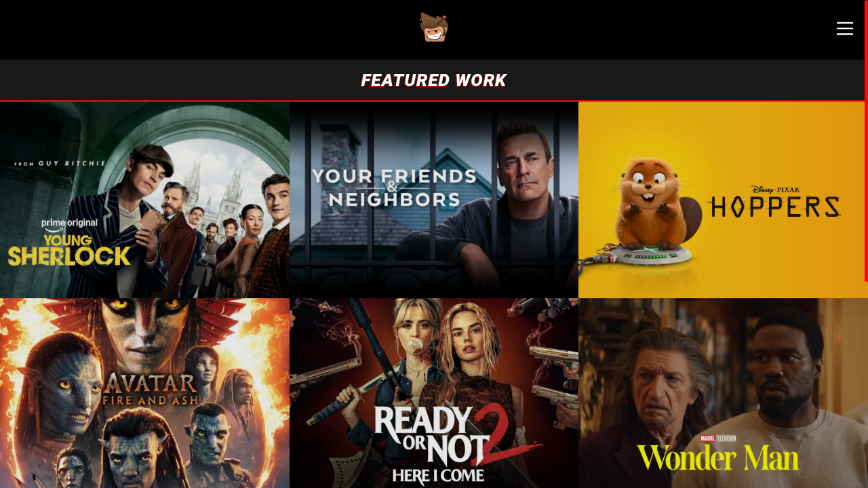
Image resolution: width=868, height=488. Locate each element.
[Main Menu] (834, 34)
